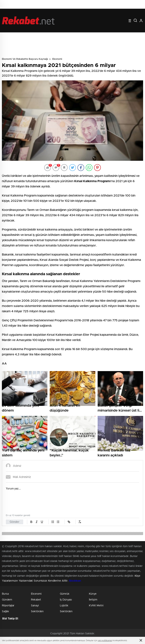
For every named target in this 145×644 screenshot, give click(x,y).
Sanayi (35, 606)
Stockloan (75, 581)
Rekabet (36, 600)
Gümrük (65, 594)
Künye (93, 594)
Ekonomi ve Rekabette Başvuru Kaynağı (25, 59)
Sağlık (5, 611)
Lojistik (64, 606)
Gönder (15, 522)
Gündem (7, 600)
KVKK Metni (96, 606)
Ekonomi (57, 59)
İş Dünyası (66, 600)
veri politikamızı (105, 641)
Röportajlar (8, 606)
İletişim (93, 600)
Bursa (5, 594)
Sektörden (37, 611)
